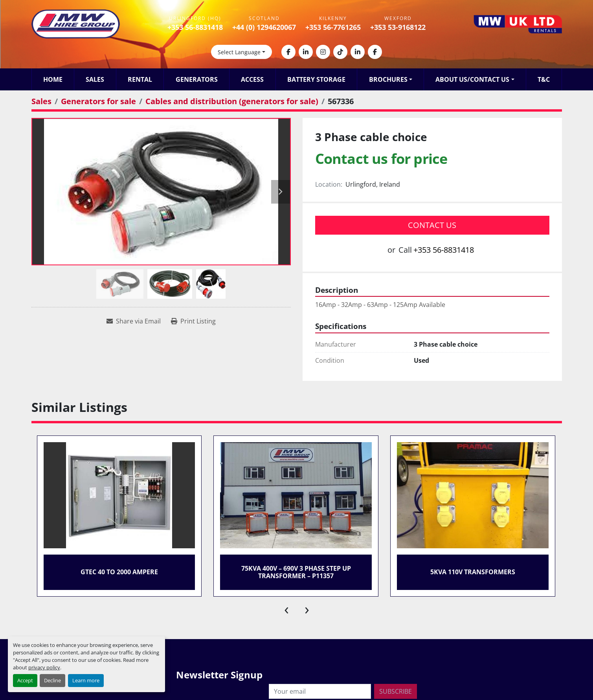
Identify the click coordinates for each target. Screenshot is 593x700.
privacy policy (44, 667)
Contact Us (432, 225)
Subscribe (396, 691)
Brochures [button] (388, 79)
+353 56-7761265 (333, 27)
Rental (140, 79)
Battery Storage (316, 79)
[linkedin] (306, 52)
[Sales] (41, 101)
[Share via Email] (134, 321)
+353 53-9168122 (398, 27)
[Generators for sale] (98, 101)
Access (252, 79)
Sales (95, 79)
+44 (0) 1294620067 (264, 27)
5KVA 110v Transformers (473, 572)
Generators (197, 79)
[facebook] (288, 52)
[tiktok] (340, 52)
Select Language (239, 52)
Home (53, 79)
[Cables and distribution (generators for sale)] (232, 101)
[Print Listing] (193, 321)
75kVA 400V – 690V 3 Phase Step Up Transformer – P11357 (296, 572)
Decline (52, 680)
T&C (544, 79)
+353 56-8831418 (195, 27)
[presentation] (286, 608)
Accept (25, 680)
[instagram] (323, 52)
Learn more (86, 680)
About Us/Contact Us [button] (472, 79)
